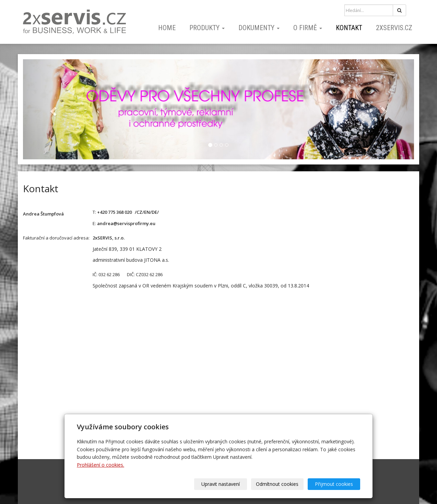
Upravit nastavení (221, 484)
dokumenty (259, 28)
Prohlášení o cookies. (101, 465)
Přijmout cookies (334, 484)
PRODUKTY (207, 28)
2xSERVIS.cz (394, 28)
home (167, 28)
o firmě (308, 28)
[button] (52, 109)
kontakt (349, 28)
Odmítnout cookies (277, 484)
